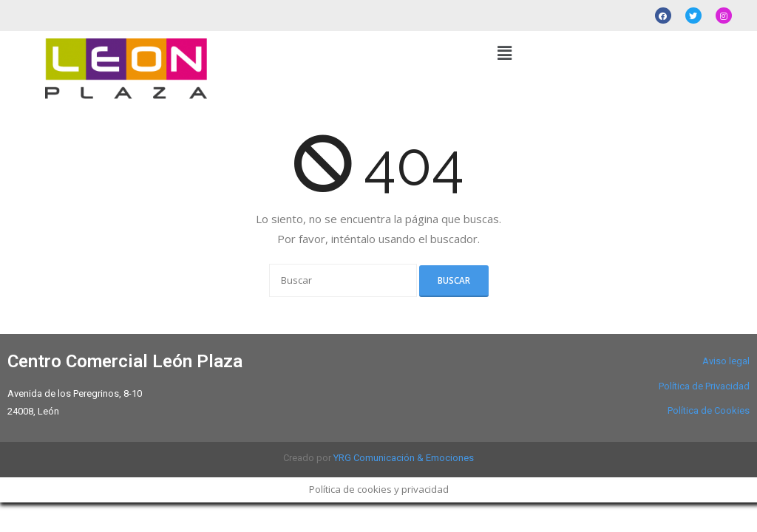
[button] (504, 52)
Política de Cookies (709, 410)
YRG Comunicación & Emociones (404, 458)
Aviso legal (726, 361)
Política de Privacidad (704, 386)
